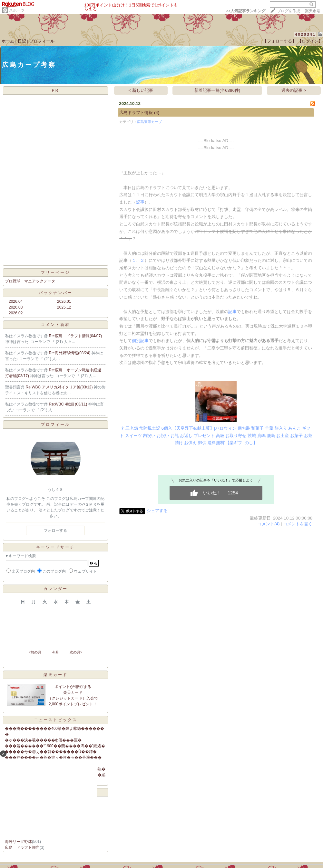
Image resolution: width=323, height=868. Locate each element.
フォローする (55, 530)
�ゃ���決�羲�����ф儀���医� (43, 740)
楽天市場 (313, 11)
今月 (55, 652)
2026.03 (16, 307)
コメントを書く (298, 524)
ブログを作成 (289, 11)
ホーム (8, 41)
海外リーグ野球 (18, 842)
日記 (22, 41)
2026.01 (64, 301)
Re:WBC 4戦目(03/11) (69, 404)
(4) (157, 113)
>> (246, 11)
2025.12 (64, 307)
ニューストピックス (56, 720)
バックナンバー (56, 293)
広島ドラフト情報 (136, 113)
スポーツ (17, 10)
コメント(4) (269, 524)
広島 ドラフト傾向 (22, 847)
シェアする (157, 511)
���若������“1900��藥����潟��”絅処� (55, 746)
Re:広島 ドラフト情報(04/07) (76, 336)
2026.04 (16, 301)
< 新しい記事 (141, 90)
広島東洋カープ (149, 122)
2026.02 (16, 313)
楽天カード (56, 675)
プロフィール (42, 41)
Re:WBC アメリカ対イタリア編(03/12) (60, 387)
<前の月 (35, 652)
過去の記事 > (294, 90)
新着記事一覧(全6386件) (217, 90)
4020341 (305, 34)
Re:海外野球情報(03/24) (70, 353)
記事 (140, 202)
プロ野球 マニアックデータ (30, 281)
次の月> (76, 652)
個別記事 (140, 341)
